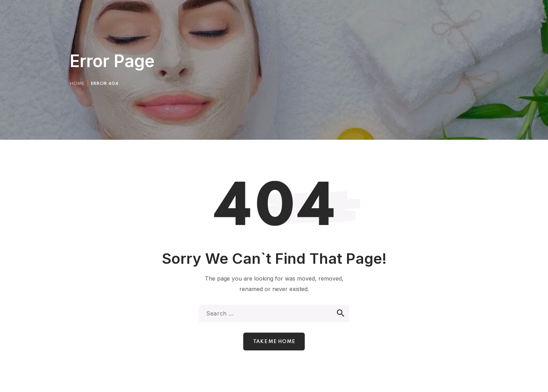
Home (77, 84)
